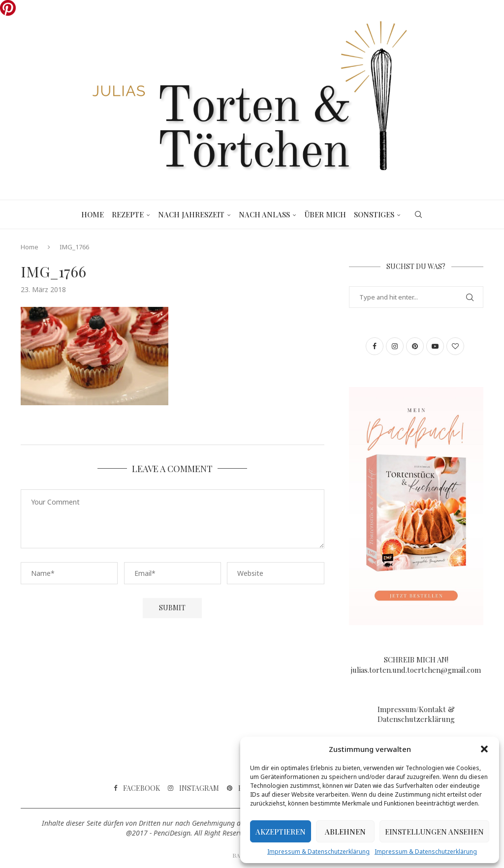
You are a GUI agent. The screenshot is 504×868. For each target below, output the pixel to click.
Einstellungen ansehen (434, 832)
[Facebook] (137, 788)
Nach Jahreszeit (191, 214)
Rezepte (128, 214)
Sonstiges (374, 214)
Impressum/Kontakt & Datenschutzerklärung (416, 714)
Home (93, 214)
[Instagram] (193, 788)
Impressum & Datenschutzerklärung (318, 852)
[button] (484, 749)
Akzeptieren (281, 832)
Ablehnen (345, 832)
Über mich (325, 214)
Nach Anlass (264, 214)
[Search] (418, 214)
